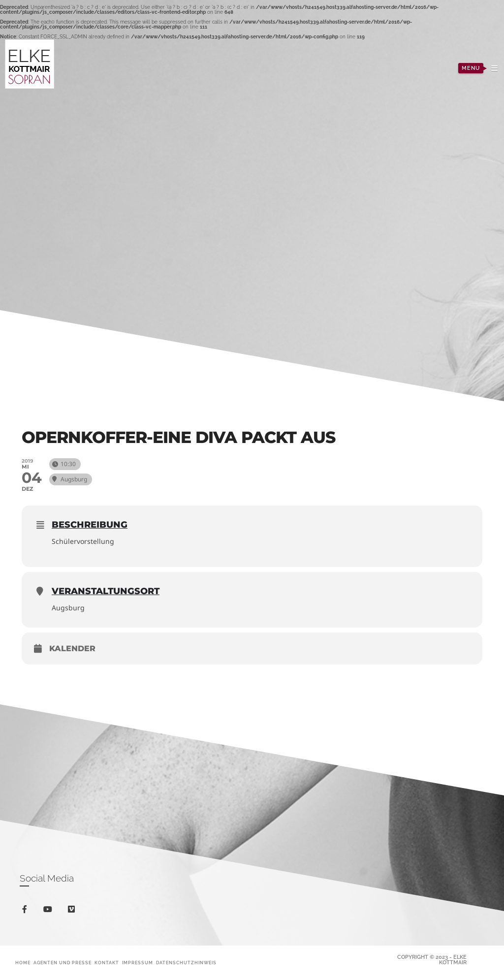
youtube (49, 911)
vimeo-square (73, 911)
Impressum (138, 963)
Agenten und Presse (63, 963)
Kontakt (107, 963)
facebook (26, 911)
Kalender (72, 648)
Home (23, 963)
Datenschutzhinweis (186, 963)
